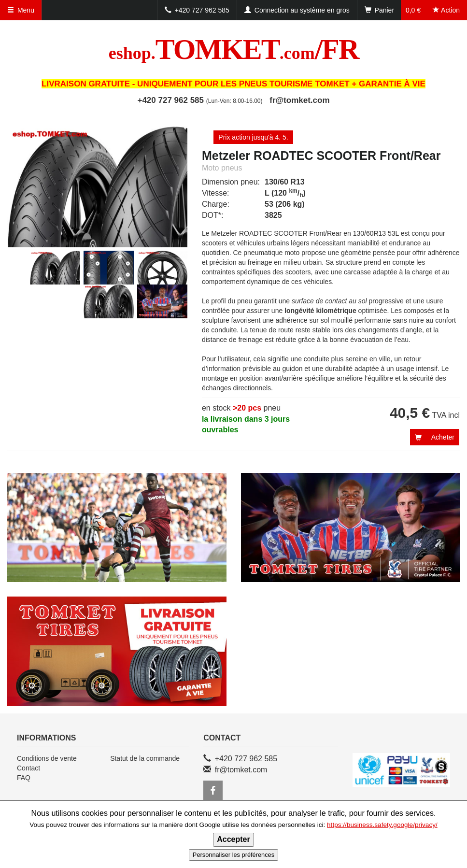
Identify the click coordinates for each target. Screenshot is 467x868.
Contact (28, 768)
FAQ (24, 778)
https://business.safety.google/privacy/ (382, 825)
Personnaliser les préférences (233, 855)
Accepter (233, 839)
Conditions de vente (47, 758)
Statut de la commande (145, 758)
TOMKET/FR (234, 49)
